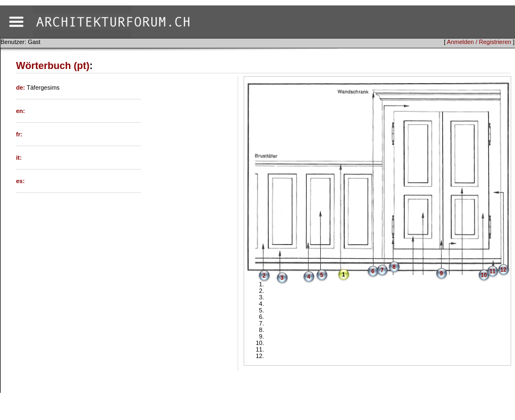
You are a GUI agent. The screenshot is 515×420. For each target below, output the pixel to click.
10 (484, 275)
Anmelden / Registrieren (479, 42)
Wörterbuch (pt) (52, 66)
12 (503, 270)
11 (492, 271)
